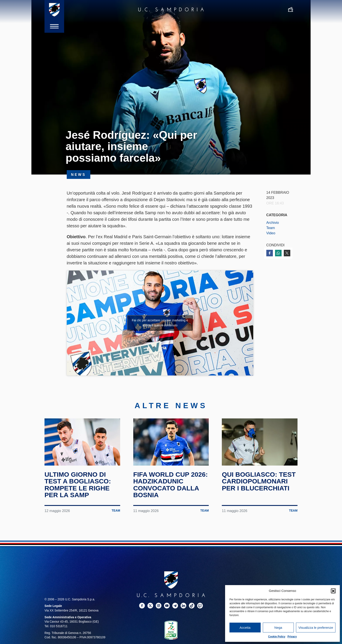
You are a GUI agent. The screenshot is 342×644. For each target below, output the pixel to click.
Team (271, 228)
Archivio (273, 223)
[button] (333, 591)
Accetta (245, 628)
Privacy (292, 637)
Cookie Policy (277, 637)
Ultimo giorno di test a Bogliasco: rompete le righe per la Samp (78, 485)
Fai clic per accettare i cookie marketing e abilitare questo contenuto (160, 323)
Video (271, 233)
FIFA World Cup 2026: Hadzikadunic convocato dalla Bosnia (171, 485)
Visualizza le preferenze (316, 628)
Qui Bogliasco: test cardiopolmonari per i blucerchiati (259, 481)
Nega (278, 628)
